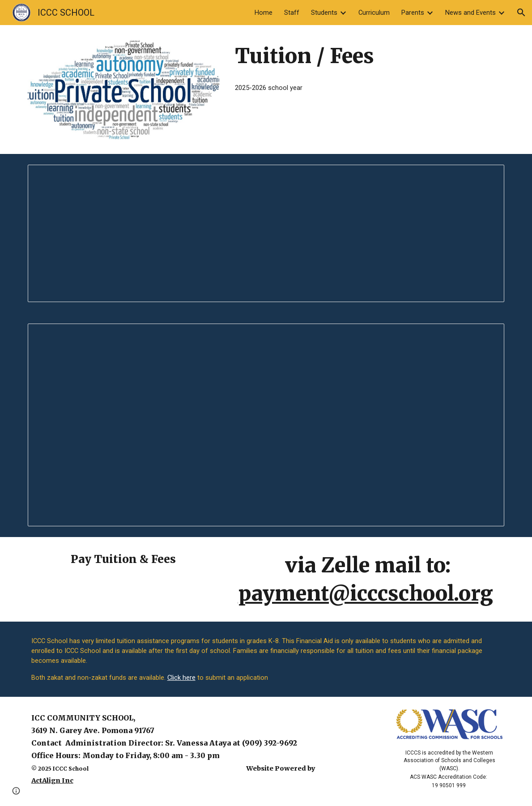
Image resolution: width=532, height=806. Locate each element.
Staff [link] (292, 13)
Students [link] (324, 13)
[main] (368, 56)
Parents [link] (413, 13)
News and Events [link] (470, 13)
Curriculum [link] (374, 13)
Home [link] (264, 13)
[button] (521, 13)
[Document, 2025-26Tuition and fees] (266, 233)
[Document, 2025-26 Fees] (266, 425)
